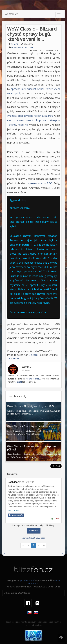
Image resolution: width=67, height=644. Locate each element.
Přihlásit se (34, 531)
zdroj (23, 200)
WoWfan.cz (11, 14)
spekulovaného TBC (40, 183)
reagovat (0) (16, 515)
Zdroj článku (13, 358)
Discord (33, 355)
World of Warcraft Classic (22, 48)
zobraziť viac (13, 511)
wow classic (39, 51)
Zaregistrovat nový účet (34, 538)
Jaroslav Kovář (27, 580)
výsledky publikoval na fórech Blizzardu (30, 116)
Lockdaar (13, 482)
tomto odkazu (33, 379)
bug (57, 51)
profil (19, 382)
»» (44, 545)
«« (23, 545)
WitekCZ (14, 45)
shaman (50, 51)
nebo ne (23, 125)
